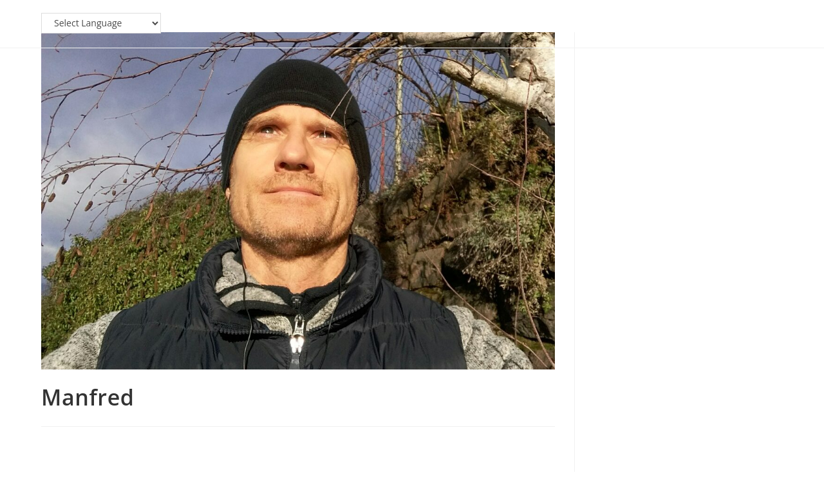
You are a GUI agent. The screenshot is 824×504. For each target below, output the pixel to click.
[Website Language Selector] (101, 23)
